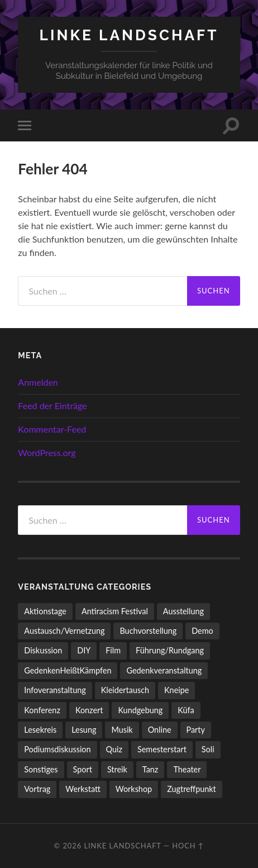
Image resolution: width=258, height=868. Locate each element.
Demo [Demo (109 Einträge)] (202, 631)
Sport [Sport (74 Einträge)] (83, 769)
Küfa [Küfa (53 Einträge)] (186, 710)
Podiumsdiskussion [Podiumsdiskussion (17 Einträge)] (57, 749)
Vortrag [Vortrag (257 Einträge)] (37, 789)
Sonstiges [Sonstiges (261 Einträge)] (41, 769)
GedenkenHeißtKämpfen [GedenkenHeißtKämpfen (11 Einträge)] (68, 670)
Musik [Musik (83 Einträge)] (122, 730)
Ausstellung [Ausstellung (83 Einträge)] (183, 611)
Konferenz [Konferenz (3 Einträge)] (42, 710)
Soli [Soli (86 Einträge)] (208, 749)
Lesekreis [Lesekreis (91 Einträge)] (40, 730)
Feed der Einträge (52, 405)
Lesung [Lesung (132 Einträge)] (84, 730)
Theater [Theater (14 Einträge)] (187, 769)
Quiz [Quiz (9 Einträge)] (114, 749)
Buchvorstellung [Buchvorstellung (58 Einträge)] (148, 631)
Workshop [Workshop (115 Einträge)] (134, 789)
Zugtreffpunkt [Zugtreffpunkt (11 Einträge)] (192, 789)
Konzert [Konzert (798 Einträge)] (89, 710)
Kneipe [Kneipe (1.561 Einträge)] (176, 690)
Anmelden (38, 382)
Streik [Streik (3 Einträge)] (117, 769)
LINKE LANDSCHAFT (129, 35)
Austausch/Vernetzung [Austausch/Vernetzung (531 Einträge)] (64, 631)
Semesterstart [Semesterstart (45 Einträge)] (162, 749)
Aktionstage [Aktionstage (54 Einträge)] (45, 611)
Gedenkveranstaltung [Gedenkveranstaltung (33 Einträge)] (164, 670)
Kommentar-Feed (52, 429)
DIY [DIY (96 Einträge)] (84, 650)
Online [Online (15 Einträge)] (160, 730)
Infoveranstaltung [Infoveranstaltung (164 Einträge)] (55, 690)
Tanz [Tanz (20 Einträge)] (150, 769)
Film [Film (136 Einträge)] (113, 650)
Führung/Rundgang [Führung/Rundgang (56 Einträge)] (170, 650)
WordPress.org (47, 452)
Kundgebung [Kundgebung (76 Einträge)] (140, 710)
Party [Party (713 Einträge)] (196, 730)
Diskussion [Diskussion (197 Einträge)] (43, 650)
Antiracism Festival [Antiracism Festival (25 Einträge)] (115, 611)
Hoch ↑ (188, 846)
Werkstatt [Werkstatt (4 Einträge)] (83, 789)
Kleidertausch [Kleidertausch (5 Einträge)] (125, 690)
